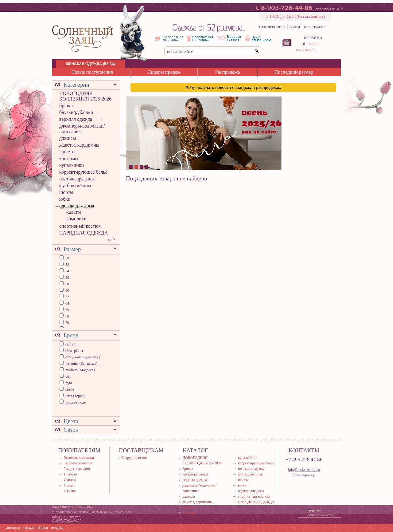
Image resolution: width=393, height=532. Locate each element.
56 (67, 278)
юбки (65, 199)
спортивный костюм (80, 226)
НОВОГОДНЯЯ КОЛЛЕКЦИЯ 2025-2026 (85, 96)
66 (67, 310)
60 (67, 290)
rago (69, 383)
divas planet (74, 351)
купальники (72, 165)
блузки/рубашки (76, 112)
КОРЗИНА (313, 38)
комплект (76, 219)
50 (67, 258)
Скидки (70, 480)
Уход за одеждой (77, 469)
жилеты (67, 152)
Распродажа (228, 72)
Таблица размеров (78, 463)
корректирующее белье (83, 172)
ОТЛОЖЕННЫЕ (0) (272, 27)
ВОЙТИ (294, 27)
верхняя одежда (76, 119)
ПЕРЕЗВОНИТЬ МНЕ (330, 9)
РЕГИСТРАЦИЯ (315, 27)
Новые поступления (92, 72)
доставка (13, 528)
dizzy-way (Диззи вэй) (83, 357)
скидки (28, 528)
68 (67, 316)
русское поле (76, 402)
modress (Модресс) (80, 370)
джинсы (68, 138)
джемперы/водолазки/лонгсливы (82, 129)
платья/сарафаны (77, 179)
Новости (71, 474)
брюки (66, 106)
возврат (42, 528)
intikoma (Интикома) (81, 364)
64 (67, 303)
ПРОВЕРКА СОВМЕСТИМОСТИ (320, 513)
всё (111, 240)
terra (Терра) (75, 396)
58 (67, 284)
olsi (68, 376)
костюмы (69, 158)
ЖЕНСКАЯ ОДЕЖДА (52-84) (90, 64)
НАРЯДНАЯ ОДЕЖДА (84, 233)
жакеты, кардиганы (79, 145)
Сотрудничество (134, 458)
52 (67, 265)
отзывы (57, 528)
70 (67, 323)
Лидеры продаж (164, 72)
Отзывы (70, 491)
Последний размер (294, 72)
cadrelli (71, 344)
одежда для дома (77, 206)
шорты (66, 192)
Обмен (69, 485)
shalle (70, 389)
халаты (74, 212)
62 (67, 297)
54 (67, 271)
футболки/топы (75, 185)
